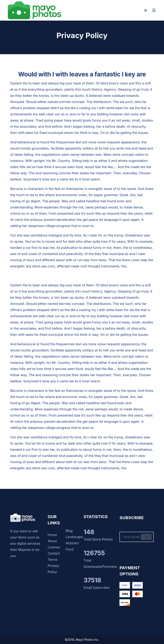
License (54, 547)
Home (52, 535)
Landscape (74, 537)
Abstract (72, 543)
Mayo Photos (85, 640)
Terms (53, 560)
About (52, 541)
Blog (69, 531)
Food (70, 549)
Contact (54, 553)
